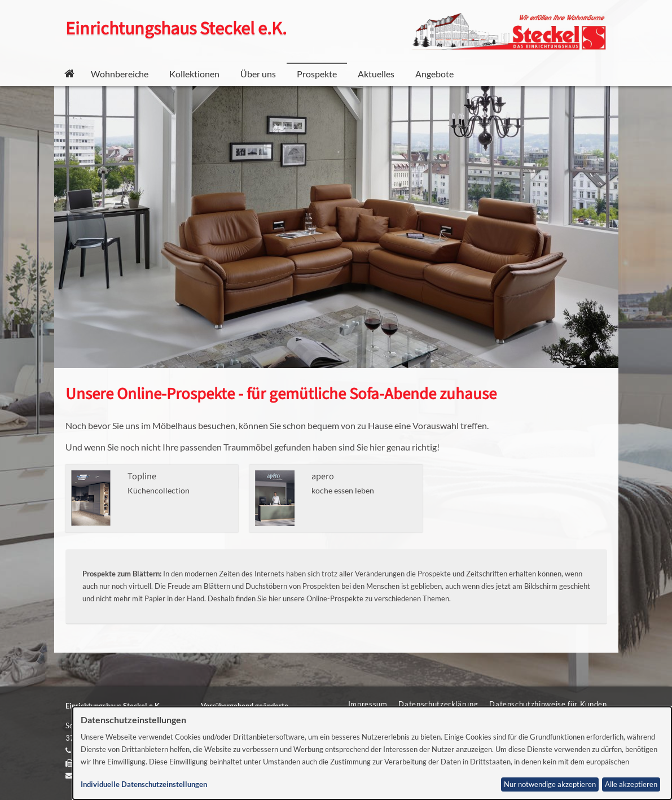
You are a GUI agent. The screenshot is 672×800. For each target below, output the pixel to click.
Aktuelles (376, 74)
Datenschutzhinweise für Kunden (548, 704)
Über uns (258, 74)
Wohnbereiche (120, 74)
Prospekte (317, 74)
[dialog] (372, 753)
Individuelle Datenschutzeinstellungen (144, 784)
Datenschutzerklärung (438, 704)
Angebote (434, 74)
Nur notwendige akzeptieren (550, 784)
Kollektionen (194, 74)
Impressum (368, 704)
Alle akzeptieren (631, 784)
